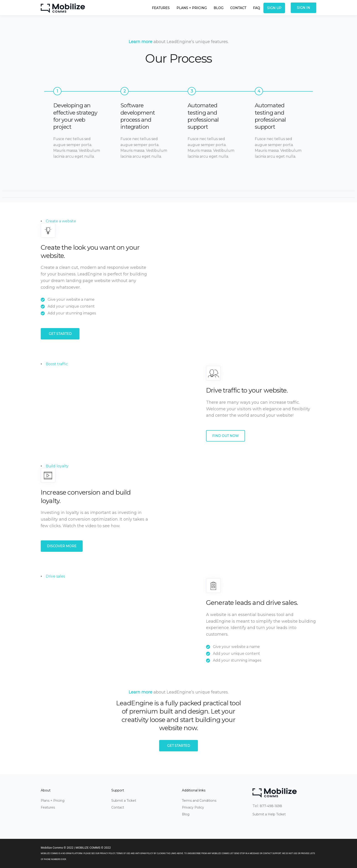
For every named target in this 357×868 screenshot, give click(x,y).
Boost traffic (57, 364)
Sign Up (274, 8)
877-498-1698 (271, 806)
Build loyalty (57, 466)
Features (161, 8)
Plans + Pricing (192, 8)
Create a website (61, 221)
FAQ (256, 8)
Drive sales (55, 576)
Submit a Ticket (124, 801)
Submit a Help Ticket (269, 814)
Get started (60, 334)
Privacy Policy (193, 807)
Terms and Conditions (199, 801)
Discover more (62, 546)
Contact (238, 8)
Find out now (226, 436)
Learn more (140, 42)
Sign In (303, 8)
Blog (218, 8)
